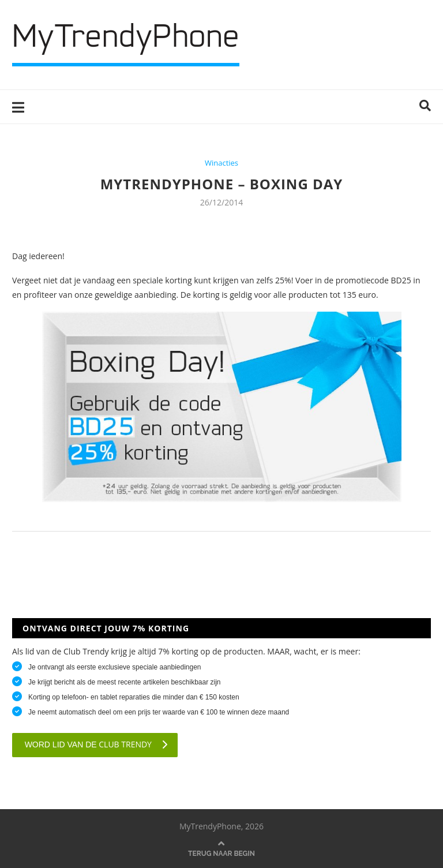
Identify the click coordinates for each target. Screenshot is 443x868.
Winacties (221, 163)
